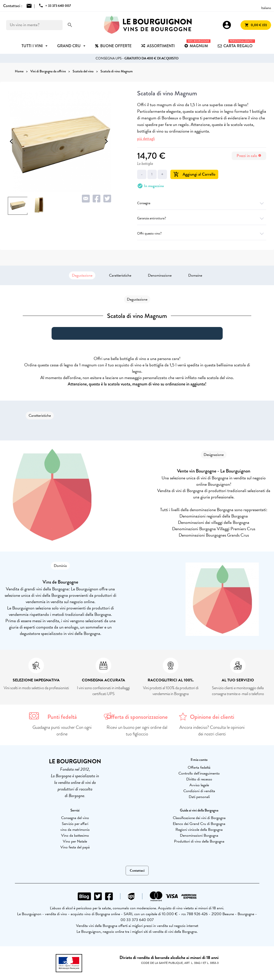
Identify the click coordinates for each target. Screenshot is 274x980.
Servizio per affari (75, 824)
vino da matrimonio (75, 830)
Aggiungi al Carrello (194, 174)
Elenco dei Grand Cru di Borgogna (199, 824)
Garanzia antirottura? (202, 218)
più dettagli (146, 139)
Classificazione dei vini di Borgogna (199, 818)
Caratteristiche (120, 275)
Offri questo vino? (202, 233)
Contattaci (137, 871)
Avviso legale (199, 785)
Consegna (202, 203)
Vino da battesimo (75, 835)
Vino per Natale (75, 841)
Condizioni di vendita (199, 791)
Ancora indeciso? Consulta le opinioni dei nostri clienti (212, 731)
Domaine (195, 275)
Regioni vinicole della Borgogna (199, 830)
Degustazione (82, 275)
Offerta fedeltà (199, 767)
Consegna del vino (75, 818)
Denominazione (160, 275)
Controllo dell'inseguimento (199, 773)
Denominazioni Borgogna (199, 835)
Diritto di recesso (199, 779)
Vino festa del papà (75, 847)
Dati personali (199, 797)
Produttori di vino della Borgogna (199, 841)
